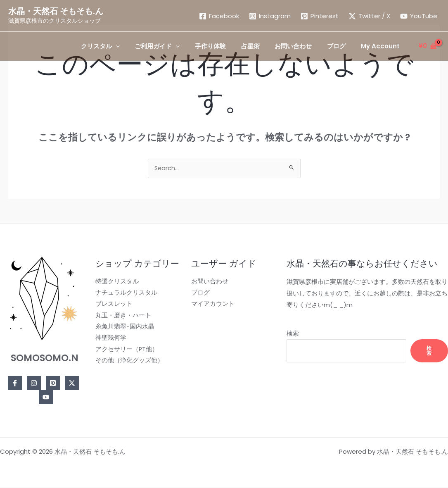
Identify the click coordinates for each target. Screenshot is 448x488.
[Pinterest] (320, 16)
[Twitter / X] (369, 16)
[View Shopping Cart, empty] (428, 46)
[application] (134, 46)
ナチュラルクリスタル (125, 294)
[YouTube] (419, 16)
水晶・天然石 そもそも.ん (56, 11)
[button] (118, 46)
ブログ (197, 294)
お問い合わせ (206, 282)
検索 (288, 334)
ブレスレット (112, 306)
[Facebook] (219, 16)
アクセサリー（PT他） (125, 351)
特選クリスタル (115, 282)
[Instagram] (270, 16)
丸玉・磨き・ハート (122, 317)
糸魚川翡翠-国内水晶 (123, 328)
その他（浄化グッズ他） (128, 363)
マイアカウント (210, 306)
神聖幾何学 (109, 340)
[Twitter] (71, 384)
